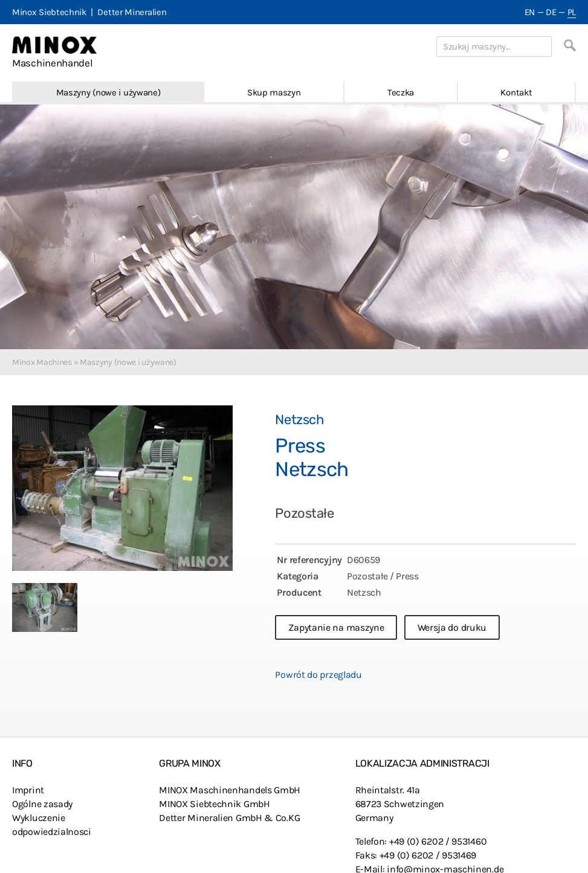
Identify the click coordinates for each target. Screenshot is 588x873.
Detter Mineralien (132, 12)
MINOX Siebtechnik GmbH (214, 804)
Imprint (28, 790)
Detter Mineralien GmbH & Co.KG (229, 818)
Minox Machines (42, 362)
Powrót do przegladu (318, 675)
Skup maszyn (274, 92)
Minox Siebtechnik (49, 12)
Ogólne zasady (42, 804)
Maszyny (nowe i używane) (108, 92)
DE (551, 12)
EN (530, 12)
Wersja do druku (452, 627)
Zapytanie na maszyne (336, 627)
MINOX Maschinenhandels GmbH (230, 790)
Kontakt (516, 92)
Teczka (401, 92)
